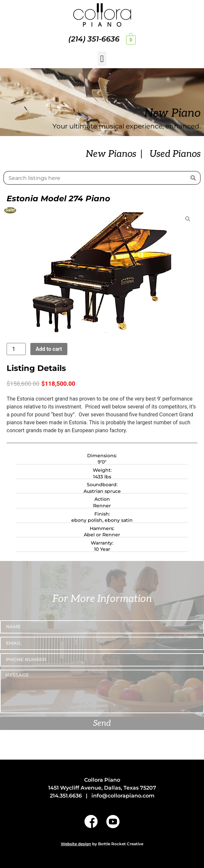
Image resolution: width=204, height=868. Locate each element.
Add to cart (49, 349)
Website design (76, 844)
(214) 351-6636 (94, 39)
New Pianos (111, 154)
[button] (102, 59)
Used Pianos (175, 154)
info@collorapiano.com (123, 796)
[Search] (193, 178)
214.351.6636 (66, 796)
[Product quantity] (16, 349)
